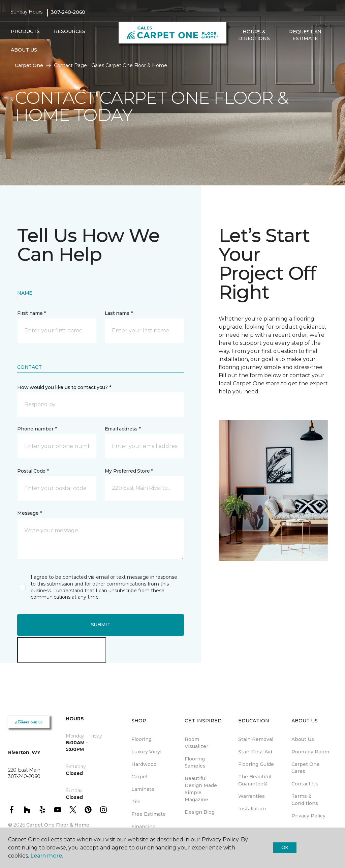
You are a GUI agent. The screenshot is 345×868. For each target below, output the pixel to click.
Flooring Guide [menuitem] (256, 764)
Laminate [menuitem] (143, 789)
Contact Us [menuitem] (305, 784)
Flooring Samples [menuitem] (195, 762)
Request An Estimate (305, 35)
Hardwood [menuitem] (144, 764)
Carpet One (29, 65)
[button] (234, 53)
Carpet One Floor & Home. (58, 825)
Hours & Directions (254, 35)
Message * (29, 513)
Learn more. (47, 856)
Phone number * (37, 429)
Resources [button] (70, 31)
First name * (32, 313)
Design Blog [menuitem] (200, 812)
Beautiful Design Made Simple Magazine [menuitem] (201, 789)
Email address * (123, 429)
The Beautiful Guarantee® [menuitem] (255, 780)
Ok (285, 847)
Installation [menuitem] (252, 809)
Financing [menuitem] (144, 827)
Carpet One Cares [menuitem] (306, 768)
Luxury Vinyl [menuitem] (146, 752)
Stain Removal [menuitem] (256, 739)
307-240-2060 (68, 12)
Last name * (119, 313)
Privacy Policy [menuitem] (308, 816)
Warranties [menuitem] (252, 796)
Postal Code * (33, 471)
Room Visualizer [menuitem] (196, 743)
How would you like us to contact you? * (64, 387)
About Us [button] (24, 50)
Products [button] (25, 31)
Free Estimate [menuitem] (149, 814)
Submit (101, 625)
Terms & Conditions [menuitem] (305, 800)
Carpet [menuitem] (140, 777)
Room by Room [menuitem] (310, 752)
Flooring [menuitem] (142, 739)
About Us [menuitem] (303, 739)
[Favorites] (242, 53)
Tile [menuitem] (136, 802)
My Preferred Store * (129, 471)
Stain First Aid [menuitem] (255, 752)
